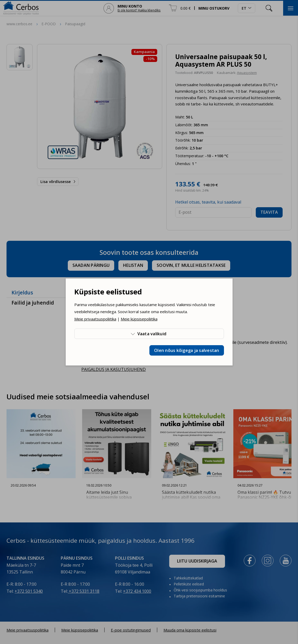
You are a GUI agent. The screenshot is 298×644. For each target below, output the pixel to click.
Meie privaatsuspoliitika (95, 319)
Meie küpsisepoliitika (139, 319)
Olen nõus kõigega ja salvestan (187, 350)
